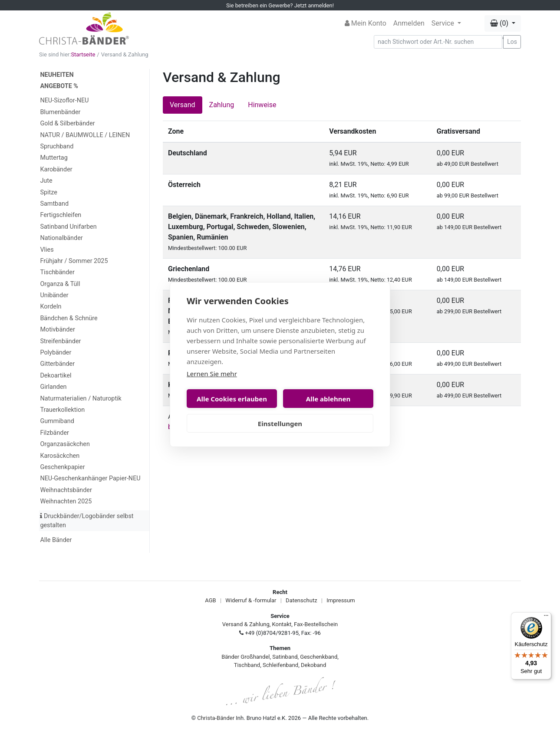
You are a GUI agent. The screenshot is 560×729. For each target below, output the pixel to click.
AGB (210, 600)
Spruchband (57, 146)
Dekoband (313, 665)
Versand (183, 105)
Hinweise (262, 105)
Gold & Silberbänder (67, 123)
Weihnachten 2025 (66, 501)
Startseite (83, 54)
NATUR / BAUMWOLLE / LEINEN (85, 135)
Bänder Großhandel (245, 657)
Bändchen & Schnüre (69, 318)
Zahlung (222, 105)
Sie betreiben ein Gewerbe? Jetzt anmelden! (280, 5)
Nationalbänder (61, 238)
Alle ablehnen (328, 399)
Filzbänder (54, 433)
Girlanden (53, 387)
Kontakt (282, 624)
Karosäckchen (60, 456)
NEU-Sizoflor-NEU (64, 100)
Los (512, 42)
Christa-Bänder (216, 718)
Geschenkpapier (62, 467)
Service (444, 23)
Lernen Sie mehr (212, 374)
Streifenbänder (60, 341)
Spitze (49, 192)
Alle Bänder (56, 540)
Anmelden (409, 23)
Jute (46, 181)
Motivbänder (57, 330)
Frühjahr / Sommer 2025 (74, 261)
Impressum (341, 600)
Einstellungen (280, 424)
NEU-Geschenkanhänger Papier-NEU (90, 478)
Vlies (47, 250)
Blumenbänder (60, 112)
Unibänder (54, 295)
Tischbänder (57, 272)
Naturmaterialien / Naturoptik (81, 399)
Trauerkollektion (62, 410)
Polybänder (56, 353)
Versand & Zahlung (246, 624)
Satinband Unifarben (68, 227)
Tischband (247, 665)
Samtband (54, 204)
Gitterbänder (57, 364)
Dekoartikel (56, 376)
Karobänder (56, 169)
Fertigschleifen (61, 215)
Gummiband (57, 421)
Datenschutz (301, 600)
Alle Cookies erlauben (232, 399)
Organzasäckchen (65, 444)
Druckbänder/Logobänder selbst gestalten (87, 521)
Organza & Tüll (60, 284)
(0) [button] (500, 23)
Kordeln (51, 307)
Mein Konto (366, 23)
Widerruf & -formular (251, 600)
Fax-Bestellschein (316, 624)
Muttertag (54, 158)
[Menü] (546, 617)
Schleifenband (280, 665)
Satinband (285, 657)
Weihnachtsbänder (66, 490)
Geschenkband (319, 657)
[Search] (438, 42)
